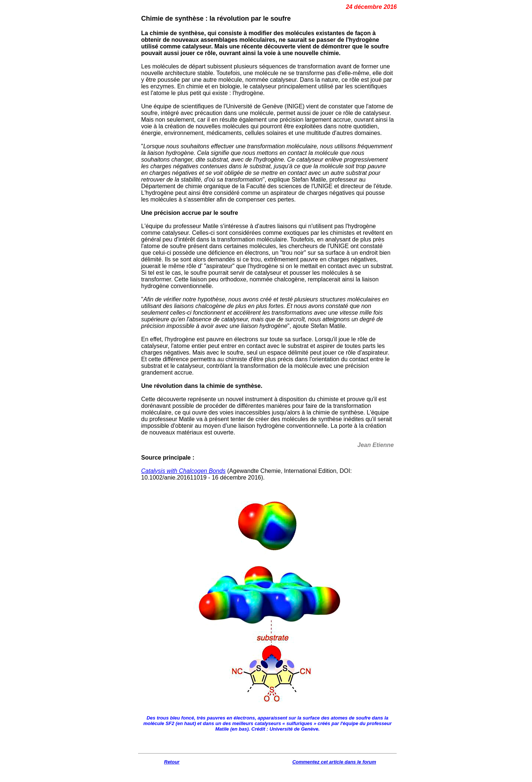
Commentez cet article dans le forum (334, 762)
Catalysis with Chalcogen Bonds (183, 471)
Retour (172, 762)
